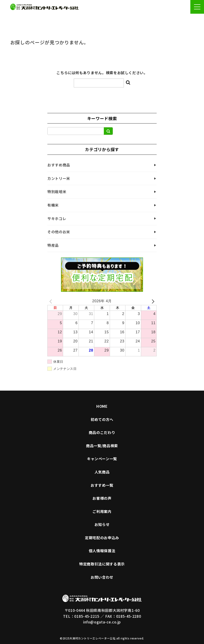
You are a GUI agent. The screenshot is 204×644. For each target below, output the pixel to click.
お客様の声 (102, 498)
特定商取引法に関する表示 (102, 564)
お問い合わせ (102, 577)
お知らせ (102, 524)
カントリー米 (59, 178)
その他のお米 (59, 232)
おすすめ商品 (59, 165)
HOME (102, 406)
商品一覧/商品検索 (102, 446)
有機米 (53, 205)
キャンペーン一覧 (102, 459)
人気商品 (102, 472)
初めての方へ (102, 419)
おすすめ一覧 (102, 485)
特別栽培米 (57, 192)
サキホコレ (57, 218)
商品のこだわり (102, 432)
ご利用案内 (102, 511)
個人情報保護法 (102, 551)
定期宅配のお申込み (102, 538)
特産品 (53, 245)
